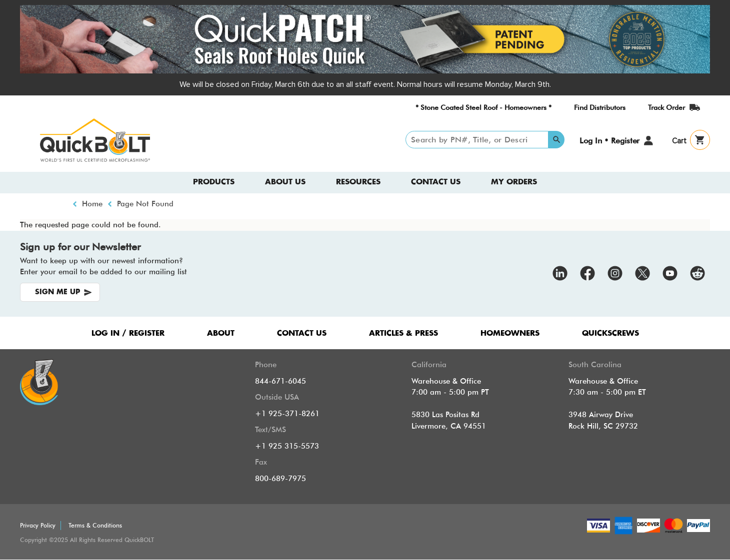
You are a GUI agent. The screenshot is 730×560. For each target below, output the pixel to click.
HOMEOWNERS (510, 333)
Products (214, 182)
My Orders (514, 182)
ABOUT (221, 333)
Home (92, 204)
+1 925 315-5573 (287, 446)
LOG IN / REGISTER (128, 333)
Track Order (666, 107)
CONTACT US (302, 333)
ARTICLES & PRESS (403, 333)
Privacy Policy (38, 525)
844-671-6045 (280, 381)
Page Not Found (145, 204)
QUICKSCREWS (610, 333)
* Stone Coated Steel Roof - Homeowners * (483, 107)
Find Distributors (600, 107)
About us (285, 182)
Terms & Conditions (95, 525)
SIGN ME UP (57, 292)
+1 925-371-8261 (287, 414)
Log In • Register (609, 141)
